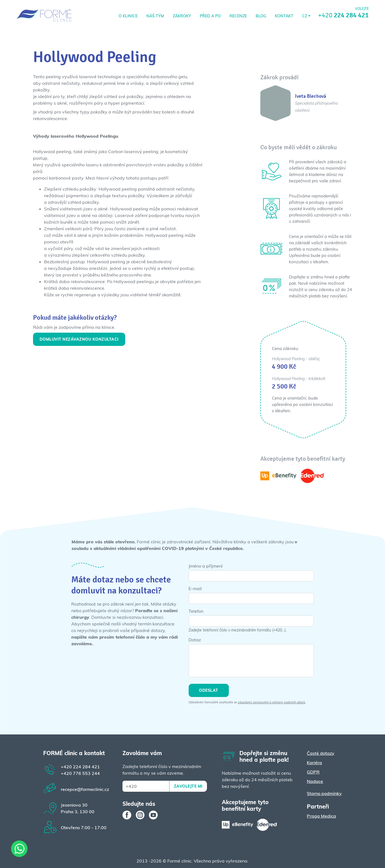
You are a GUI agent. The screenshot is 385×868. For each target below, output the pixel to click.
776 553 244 (80, 773)
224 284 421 (80, 767)
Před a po (210, 16)
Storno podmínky (324, 793)
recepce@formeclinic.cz (85, 789)
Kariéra (314, 763)
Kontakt (284, 16)
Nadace (315, 781)
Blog (261, 16)
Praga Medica (321, 816)
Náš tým (155, 16)
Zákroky (182, 16)
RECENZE (238, 16)
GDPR (313, 772)
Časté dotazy (321, 753)
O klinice (128, 16)
